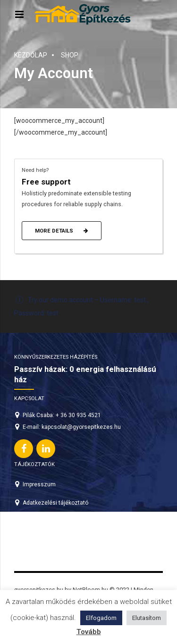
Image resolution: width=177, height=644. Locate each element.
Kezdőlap (31, 55)
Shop (70, 55)
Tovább (89, 632)
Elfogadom (101, 618)
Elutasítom (147, 618)
